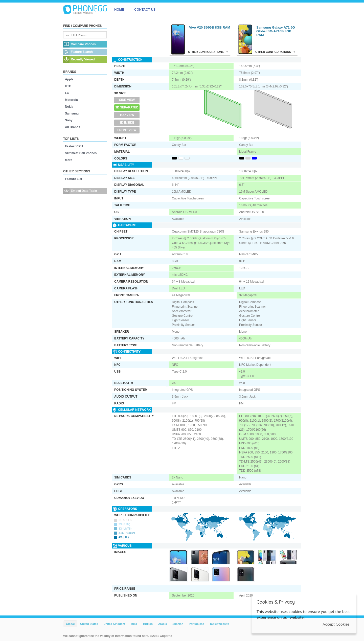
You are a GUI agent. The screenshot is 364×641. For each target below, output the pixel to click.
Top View (127, 115)
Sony (69, 120)
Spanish (178, 624)
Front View (127, 130)
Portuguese (197, 624)
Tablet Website (219, 624)
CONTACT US (145, 9)
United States (89, 624)
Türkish (148, 624)
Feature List (74, 179)
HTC (68, 86)
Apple (69, 79)
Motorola (71, 100)
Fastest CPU (74, 146)
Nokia (69, 107)
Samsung (72, 113)
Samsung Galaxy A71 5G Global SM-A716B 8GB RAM (276, 31)
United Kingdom (114, 624)
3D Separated (127, 107)
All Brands (73, 127)
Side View (127, 100)
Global (70, 624)
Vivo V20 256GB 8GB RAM (210, 27)
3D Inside (127, 123)
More (69, 160)
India (134, 624)
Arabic (163, 624)
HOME (119, 9)
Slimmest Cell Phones (81, 153)
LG (67, 93)
